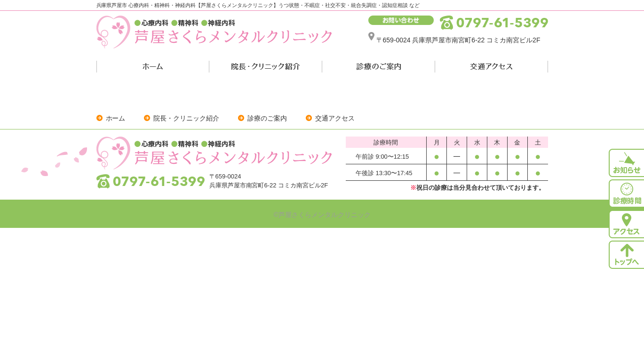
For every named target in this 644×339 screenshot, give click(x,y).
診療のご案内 (267, 118)
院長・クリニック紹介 (186, 118)
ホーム (116, 118)
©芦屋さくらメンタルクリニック (322, 215)
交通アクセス (335, 118)
